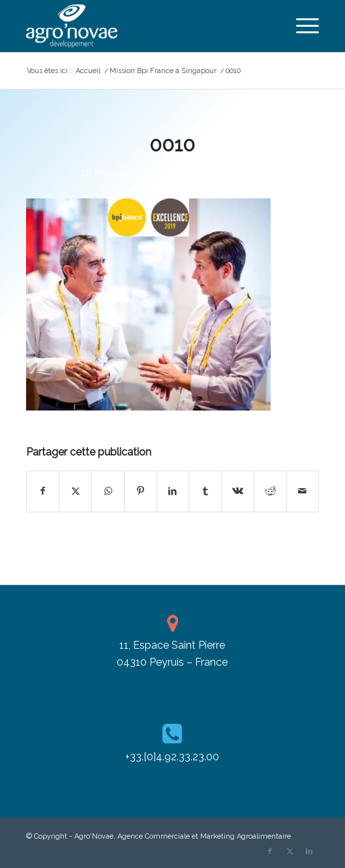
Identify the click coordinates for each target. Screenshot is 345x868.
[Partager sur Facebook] (43, 491)
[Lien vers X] (290, 852)
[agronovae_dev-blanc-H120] (143, 26)
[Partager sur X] (75, 491)
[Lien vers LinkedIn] (309, 852)
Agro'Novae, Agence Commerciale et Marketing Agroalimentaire (183, 836)
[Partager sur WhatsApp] (108, 491)
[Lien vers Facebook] (270, 852)
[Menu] (301, 26)
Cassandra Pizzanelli (218, 173)
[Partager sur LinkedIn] (173, 491)
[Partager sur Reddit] (270, 491)
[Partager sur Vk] (238, 491)
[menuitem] (301, 26)
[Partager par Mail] (303, 491)
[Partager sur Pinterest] (141, 491)
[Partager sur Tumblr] (205, 491)
